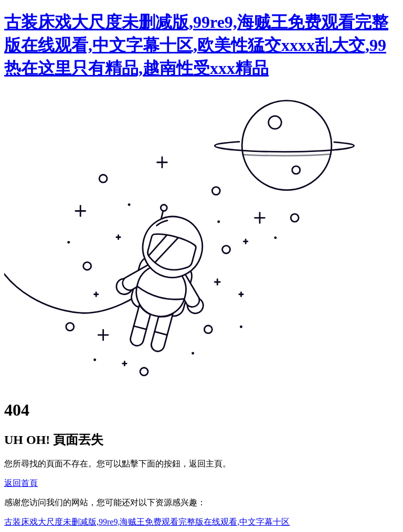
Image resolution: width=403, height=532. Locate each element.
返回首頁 (21, 483)
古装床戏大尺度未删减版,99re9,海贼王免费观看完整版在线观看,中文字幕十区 (147, 522)
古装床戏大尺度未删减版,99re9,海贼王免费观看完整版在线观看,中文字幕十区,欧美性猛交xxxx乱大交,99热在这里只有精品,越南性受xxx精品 (196, 45)
